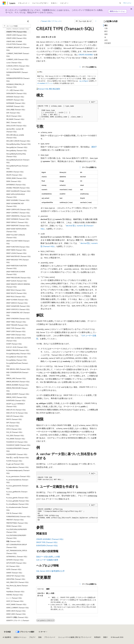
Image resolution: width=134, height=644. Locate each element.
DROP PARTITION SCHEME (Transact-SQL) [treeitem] (16, 273)
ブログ (32, 637)
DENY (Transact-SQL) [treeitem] (14, 181)
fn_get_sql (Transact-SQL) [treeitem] (15, 464)
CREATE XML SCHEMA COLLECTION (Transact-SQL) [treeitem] (16, 43)
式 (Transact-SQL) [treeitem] (13, 426)
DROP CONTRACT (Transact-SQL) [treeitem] (18, 213)
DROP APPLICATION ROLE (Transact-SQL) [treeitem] (16, 196)
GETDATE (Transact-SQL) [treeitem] (15, 560)
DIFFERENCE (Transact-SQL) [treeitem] (16, 185)
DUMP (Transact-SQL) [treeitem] (14, 344)
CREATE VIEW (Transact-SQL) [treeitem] (16, 38)
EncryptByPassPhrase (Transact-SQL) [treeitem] (17, 365)
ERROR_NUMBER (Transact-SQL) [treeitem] (18, 385)
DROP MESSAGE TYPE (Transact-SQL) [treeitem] (18, 261)
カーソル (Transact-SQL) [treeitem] (15, 69)
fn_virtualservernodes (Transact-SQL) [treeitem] (17, 509)
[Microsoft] (4, 3)
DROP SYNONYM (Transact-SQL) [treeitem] (18, 318)
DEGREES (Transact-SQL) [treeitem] (15, 172)
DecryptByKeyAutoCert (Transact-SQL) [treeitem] (18, 161)
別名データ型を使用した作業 (48, 557)
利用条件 (97, 637)
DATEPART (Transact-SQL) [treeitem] (15, 106)
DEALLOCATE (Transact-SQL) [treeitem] (16, 126)
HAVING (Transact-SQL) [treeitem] (15, 595)
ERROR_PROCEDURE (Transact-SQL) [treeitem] (17, 389)
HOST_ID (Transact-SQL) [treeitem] (15, 601)
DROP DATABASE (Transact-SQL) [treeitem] (18, 219)
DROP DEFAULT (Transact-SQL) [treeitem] (17, 222)
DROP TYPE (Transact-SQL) (47, 542)
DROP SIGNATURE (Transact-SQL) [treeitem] (18, 306)
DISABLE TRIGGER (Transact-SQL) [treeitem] (18, 188)
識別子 (94, 147)
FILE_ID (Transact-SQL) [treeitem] (14, 432)
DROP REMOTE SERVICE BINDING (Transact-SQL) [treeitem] (18, 285)
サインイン (127, 3)
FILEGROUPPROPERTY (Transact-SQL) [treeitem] (18, 450)
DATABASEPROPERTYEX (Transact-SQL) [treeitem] (18, 80)
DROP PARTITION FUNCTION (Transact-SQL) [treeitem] (16, 267)
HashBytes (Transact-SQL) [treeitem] (15, 592)
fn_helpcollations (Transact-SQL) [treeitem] (18, 467)
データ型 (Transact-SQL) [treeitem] (15, 90)
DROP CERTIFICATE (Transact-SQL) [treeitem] (18, 209)
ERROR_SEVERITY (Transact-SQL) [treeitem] (18, 394)
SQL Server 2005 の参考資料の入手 (50, 571)
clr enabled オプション (45, 83)
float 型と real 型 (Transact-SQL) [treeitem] (18, 457)
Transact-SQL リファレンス (51, 21)
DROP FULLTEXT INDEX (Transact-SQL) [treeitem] (18, 242)
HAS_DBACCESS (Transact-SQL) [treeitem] (17, 582)
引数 (106, 28)
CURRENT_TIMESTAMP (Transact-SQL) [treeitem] (18, 55)
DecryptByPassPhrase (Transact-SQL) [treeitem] (18, 167)
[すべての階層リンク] (38, 21)
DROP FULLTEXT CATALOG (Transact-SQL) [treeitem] (16, 236)
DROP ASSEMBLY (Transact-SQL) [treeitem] (18, 200)
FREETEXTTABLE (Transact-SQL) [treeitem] (17, 523)
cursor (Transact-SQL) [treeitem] (14, 63)
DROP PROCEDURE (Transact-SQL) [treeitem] (18, 278)
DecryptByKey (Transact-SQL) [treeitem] (17, 150)
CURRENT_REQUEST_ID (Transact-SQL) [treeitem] (18, 49)
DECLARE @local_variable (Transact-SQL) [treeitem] (15, 136)
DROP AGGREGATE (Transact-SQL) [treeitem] (18, 191)
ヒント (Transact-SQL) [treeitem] (14, 598)
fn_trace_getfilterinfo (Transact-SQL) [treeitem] (17, 493)
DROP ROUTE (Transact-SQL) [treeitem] (16, 293)
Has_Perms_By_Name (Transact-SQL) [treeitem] (17, 587)
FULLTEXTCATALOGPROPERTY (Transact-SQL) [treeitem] (17, 531)
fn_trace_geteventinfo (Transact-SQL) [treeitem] (18, 487)
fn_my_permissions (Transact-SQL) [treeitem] (18, 476)
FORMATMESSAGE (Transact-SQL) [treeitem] (18, 516)
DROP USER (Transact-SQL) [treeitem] (16, 331)
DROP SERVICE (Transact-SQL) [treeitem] (17, 303)
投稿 (40, 637)
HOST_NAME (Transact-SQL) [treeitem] (16, 604)
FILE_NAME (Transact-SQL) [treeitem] (16, 439)
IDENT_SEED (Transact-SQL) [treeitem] (16, 614)
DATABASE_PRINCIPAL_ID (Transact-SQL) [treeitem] (15, 86)
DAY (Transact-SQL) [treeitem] (13, 113)
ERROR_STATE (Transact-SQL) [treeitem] (16, 397)
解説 (106, 31)
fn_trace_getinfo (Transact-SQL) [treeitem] (17, 498)
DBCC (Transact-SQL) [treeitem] (14, 122)
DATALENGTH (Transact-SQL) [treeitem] (16, 93)
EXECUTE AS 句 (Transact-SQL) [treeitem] (17, 413)
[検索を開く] (120, 3)
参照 (106, 40)
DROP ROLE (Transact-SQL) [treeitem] (16, 290)
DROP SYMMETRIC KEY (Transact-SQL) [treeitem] (18, 314)
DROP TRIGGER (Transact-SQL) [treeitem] (17, 325)
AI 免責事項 (7, 637)
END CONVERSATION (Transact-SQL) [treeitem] (18, 374)
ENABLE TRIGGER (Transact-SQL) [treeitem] (18, 350)
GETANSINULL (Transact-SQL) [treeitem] (17, 556)
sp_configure (84, 81)
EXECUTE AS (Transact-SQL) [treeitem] (16, 410)
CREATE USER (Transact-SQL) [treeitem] (16, 35)
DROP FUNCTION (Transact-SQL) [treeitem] (18, 247)
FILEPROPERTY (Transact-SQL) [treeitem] (17, 454)
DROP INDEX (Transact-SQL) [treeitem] (16, 250)
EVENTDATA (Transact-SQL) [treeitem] (16, 400)
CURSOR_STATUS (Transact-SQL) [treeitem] (18, 66)
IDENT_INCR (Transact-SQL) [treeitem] (16, 611)
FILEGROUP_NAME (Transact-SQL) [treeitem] (18, 445)
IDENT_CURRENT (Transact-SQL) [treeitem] (18, 608)
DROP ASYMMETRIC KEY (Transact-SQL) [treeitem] (15, 205)
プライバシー (49, 637)
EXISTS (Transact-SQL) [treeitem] (14, 419)
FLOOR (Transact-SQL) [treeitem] (14, 461)
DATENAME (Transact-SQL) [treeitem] (16, 103)
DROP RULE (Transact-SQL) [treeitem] (16, 296)
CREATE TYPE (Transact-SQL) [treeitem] (17, 32)
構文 (106, 25)
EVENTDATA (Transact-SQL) (47, 545)
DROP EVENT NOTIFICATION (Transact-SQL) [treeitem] (16, 230)
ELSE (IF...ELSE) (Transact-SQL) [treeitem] (17, 347)
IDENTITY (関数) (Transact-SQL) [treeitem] (17, 617)
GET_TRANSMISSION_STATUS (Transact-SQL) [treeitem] (17, 552)
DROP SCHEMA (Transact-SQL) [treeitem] (17, 300)
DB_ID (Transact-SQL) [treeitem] (14, 116)
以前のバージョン (20, 637)
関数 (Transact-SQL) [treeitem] (13, 541)
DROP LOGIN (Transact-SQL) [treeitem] (16, 253)
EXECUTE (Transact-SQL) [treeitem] (15, 416)
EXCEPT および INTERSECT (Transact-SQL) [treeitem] (16, 405)
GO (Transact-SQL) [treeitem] (13, 566)
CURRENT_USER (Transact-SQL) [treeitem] (17, 59)
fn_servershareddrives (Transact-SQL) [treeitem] (18, 481)
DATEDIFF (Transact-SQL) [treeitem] (15, 100)
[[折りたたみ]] (28, 21)
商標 (105, 637)
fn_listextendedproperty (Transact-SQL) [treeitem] (18, 472)
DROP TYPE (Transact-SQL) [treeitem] (16, 328)
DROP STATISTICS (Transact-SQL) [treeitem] (18, 309)
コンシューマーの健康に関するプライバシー (74, 637)
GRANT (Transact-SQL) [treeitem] (14, 573)
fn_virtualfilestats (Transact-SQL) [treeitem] (18, 504)
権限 (106, 34)
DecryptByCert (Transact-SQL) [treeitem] (17, 147)
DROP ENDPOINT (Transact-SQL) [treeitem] (18, 225)
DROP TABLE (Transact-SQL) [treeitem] (16, 322)
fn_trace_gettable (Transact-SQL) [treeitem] (18, 501)
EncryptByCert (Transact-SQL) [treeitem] (17, 357)
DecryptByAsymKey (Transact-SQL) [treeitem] (19, 144)
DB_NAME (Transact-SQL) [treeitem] (15, 119)
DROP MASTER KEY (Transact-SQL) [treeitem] (19, 256)
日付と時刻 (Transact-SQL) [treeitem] (16, 110)
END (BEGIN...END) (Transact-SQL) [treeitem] (18, 369)
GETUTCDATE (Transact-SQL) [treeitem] (16, 563)
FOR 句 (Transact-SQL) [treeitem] (14, 513)
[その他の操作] (96, 21)
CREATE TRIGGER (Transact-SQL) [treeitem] (18, 29)
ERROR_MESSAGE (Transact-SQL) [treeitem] (18, 382)
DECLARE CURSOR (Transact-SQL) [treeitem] (18, 141)
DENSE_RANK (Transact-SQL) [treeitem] (16, 178)
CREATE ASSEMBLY (86, 55)
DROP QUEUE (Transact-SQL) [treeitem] (17, 281)
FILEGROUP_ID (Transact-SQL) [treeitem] (17, 442)
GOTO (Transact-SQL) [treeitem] (14, 569)
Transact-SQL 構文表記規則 (49, 89)
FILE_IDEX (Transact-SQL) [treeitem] (15, 435)
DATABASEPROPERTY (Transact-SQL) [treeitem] (17, 74)
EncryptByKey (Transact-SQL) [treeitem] (16, 360)
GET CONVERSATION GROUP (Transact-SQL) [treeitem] (17, 546)
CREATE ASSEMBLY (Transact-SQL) (50, 539)
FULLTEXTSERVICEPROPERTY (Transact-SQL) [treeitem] (16, 537)
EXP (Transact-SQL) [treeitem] (13, 423)
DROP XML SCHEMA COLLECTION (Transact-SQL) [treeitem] (19, 339)
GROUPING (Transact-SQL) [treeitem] (16, 579)
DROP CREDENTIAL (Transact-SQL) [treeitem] (18, 216)
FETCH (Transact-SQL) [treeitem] (14, 429)
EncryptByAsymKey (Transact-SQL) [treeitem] (18, 354)
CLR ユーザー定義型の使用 (47, 560)
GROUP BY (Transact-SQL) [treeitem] (16, 576)
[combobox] (17, 26)
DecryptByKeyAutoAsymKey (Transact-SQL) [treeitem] (16, 155)
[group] (67, 515)
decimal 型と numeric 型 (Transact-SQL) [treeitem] (15, 130)
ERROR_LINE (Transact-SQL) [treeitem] (16, 378)
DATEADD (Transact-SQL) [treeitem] (15, 97)
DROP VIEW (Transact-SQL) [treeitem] (16, 335)
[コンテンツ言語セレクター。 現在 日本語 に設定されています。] (7, 632)
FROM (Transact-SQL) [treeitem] (14, 526)
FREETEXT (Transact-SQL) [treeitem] (15, 520)
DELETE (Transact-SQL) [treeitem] (14, 175)
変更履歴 (108, 43)
